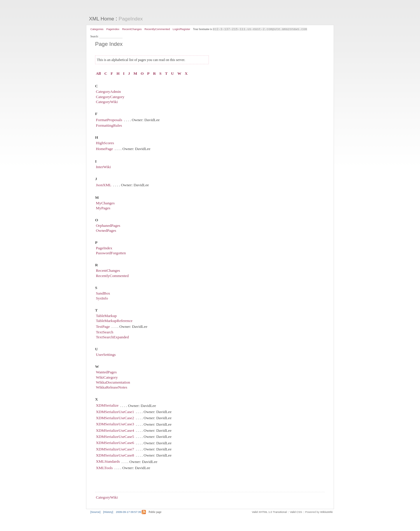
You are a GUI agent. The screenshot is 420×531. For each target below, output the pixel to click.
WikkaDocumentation (113, 383)
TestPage (103, 327)
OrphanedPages (108, 226)
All (98, 74)
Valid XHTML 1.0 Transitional (269, 512)
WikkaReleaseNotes (112, 388)
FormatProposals (109, 120)
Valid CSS (296, 512)
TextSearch (105, 332)
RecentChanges (132, 29)
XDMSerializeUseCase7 (115, 449)
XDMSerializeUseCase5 (115, 437)
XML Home (101, 19)
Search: (95, 37)
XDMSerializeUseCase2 (115, 418)
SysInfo (102, 298)
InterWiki (103, 167)
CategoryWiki (107, 102)
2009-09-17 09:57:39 (128, 512)
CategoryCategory (110, 97)
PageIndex (131, 19)
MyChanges (105, 203)
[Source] (96, 512)
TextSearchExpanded (112, 338)
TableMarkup (106, 316)
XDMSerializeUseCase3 (115, 425)
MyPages (103, 208)
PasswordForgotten (111, 254)
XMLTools (104, 468)
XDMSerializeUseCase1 (115, 412)
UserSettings (106, 355)
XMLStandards (108, 462)
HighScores (105, 143)
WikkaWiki (327, 512)
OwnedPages (106, 231)
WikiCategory (107, 378)
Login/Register (181, 29)
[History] (108, 512)
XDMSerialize (107, 406)
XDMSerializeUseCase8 (115, 456)
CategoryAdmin (108, 92)
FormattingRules (109, 126)
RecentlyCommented (157, 29)
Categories (97, 29)
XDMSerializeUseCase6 (115, 443)
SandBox (103, 294)
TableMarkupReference (114, 321)
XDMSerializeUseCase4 (115, 431)
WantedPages (106, 373)
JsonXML (104, 185)
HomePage (104, 149)
